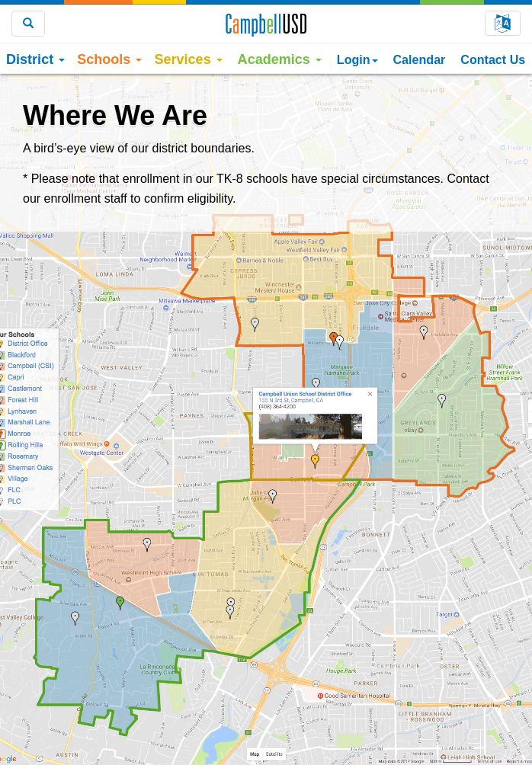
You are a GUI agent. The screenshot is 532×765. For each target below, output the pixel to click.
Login (357, 59)
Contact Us (493, 59)
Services (188, 59)
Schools (109, 59)
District (35, 59)
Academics (280, 59)
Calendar (420, 59)
